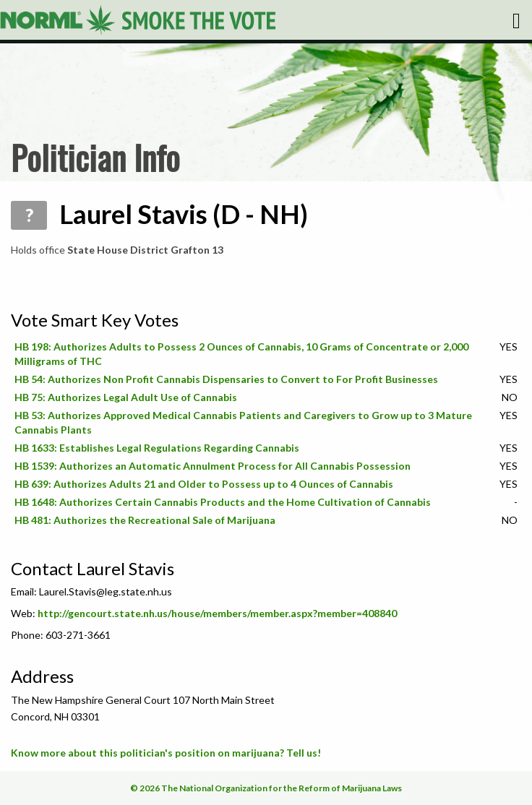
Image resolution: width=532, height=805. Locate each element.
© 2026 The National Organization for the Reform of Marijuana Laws (266, 788)
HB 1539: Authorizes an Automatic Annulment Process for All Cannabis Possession (213, 466)
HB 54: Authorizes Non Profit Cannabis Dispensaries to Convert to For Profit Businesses (226, 379)
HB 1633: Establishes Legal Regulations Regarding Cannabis (157, 448)
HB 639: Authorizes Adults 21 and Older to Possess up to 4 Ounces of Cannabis (204, 484)
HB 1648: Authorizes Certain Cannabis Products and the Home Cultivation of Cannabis (223, 502)
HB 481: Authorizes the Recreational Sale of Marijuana (145, 520)
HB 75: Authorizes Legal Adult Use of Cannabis (126, 397)
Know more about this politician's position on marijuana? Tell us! (166, 753)
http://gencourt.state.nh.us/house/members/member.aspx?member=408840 (217, 613)
